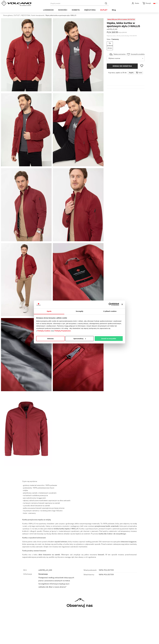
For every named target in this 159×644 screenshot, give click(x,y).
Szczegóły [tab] (79, 311)
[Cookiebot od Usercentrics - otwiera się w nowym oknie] (110, 304)
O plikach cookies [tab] (110, 311)
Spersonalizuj (80, 339)
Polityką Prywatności (63, 331)
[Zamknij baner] (122, 304)
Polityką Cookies (44, 331)
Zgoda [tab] (49, 311)
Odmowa (50, 339)
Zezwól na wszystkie (109, 339)
